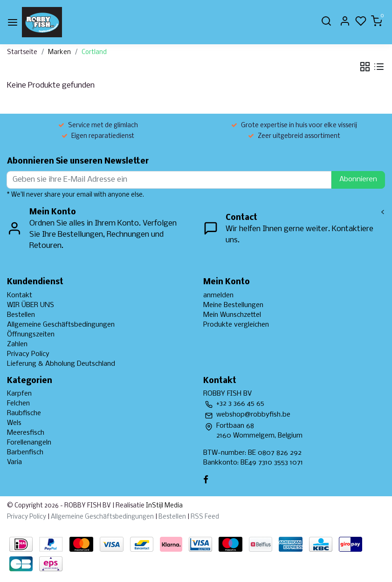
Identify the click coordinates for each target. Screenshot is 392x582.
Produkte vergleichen (236, 325)
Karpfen (19, 394)
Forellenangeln (29, 443)
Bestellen (21, 315)
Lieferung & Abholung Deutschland (61, 364)
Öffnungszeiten (31, 335)
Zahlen (17, 344)
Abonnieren (358, 179)
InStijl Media (164, 506)
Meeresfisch (26, 433)
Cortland (94, 52)
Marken (59, 52)
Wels (14, 423)
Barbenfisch (25, 452)
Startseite (22, 52)
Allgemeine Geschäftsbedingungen (61, 325)
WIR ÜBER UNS (31, 305)
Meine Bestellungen (233, 305)
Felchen (18, 404)
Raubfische (24, 413)
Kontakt (20, 295)
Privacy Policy (28, 354)
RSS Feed (205, 517)
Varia (14, 462)
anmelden (218, 295)
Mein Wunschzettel (232, 315)
